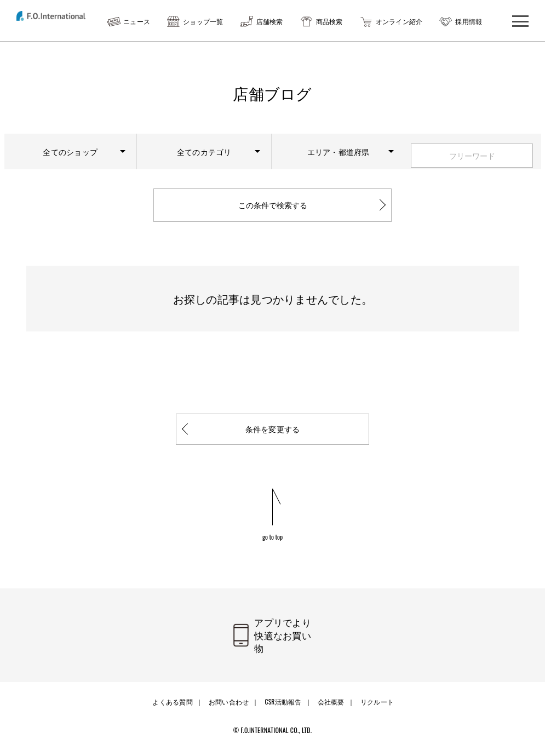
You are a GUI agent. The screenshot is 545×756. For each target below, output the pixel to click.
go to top (272, 550)
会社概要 (329, 710)
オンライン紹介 (399, 21)
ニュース (137, 21)
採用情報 (469, 21)
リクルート (374, 710)
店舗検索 (270, 21)
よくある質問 (174, 710)
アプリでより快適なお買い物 (286, 650)
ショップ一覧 (203, 21)
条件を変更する (272, 442)
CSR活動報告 (283, 710)
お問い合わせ (230, 710)
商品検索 (329, 21)
